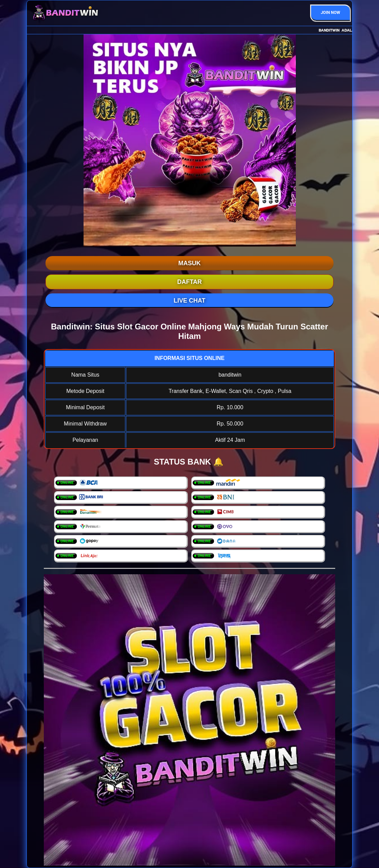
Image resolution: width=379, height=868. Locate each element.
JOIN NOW (330, 13)
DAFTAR (190, 282)
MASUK (189, 263)
